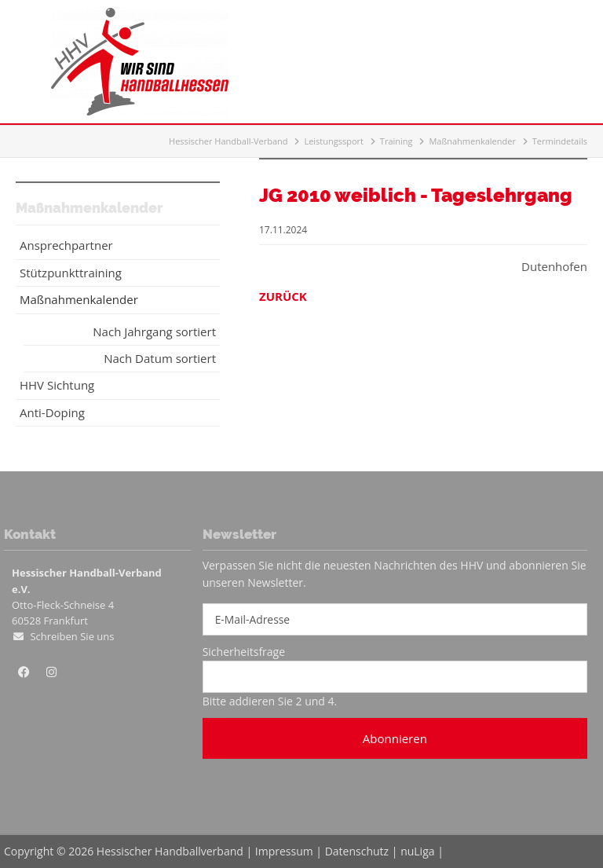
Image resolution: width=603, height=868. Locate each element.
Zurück (283, 296)
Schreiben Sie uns (72, 636)
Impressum (284, 851)
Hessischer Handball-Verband (228, 141)
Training (397, 141)
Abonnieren (395, 738)
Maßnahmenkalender (472, 141)
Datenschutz (357, 851)
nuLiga (417, 851)
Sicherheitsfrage (244, 652)
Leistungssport (334, 141)
